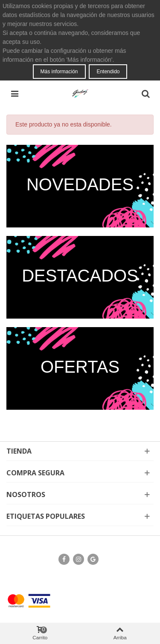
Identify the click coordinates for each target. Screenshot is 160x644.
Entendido (108, 72)
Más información (59, 72)
